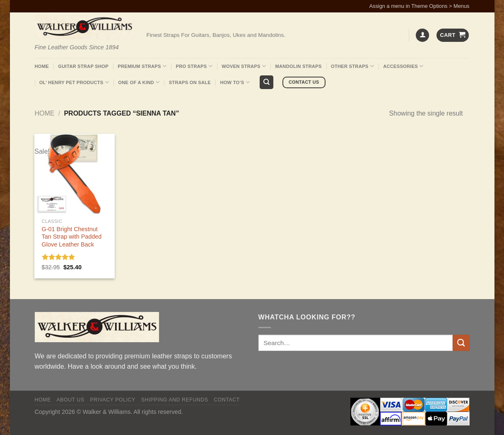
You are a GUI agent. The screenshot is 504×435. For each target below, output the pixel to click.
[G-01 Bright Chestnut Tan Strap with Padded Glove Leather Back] (74, 174)
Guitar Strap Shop (83, 66)
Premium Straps (142, 66)
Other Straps (352, 66)
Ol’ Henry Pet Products (74, 82)
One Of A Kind (139, 82)
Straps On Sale (190, 82)
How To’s (235, 82)
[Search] (266, 82)
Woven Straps (244, 66)
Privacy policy (112, 400)
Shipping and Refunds (175, 400)
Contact (227, 400)
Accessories (403, 66)
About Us (70, 400)
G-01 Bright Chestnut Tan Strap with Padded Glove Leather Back (72, 237)
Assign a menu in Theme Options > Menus (420, 6)
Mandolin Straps (299, 66)
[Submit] (461, 343)
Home (42, 66)
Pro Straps (194, 66)
